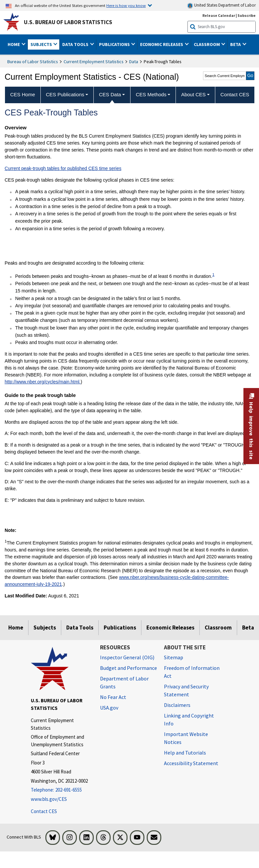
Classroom (218, 628)
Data (134, 62)
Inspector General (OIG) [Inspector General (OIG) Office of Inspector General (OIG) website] (127, 657)
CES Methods (151, 94)
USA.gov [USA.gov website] (109, 708)
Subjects (45, 628)
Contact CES (44, 811)
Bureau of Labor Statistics (33, 62)
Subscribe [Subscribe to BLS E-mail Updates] (247, 15)
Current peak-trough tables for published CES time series (63, 168)
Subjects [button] (42, 44)
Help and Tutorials (185, 753)
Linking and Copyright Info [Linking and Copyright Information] (189, 719)
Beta (248, 628)
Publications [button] (115, 44)
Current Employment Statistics (94, 62)
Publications (120, 628)
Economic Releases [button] (162, 44)
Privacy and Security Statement (186, 690)
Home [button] (14, 44)
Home (16, 628)
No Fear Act (113, 697)
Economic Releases (170, 628)
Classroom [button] (207, 44)
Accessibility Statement (191, 763)
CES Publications (65, 94)
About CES (193, 94)
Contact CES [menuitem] (235, 94)
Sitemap (174, 657)
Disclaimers (177, 705)
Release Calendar (219, 15)
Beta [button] (236, 44)
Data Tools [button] (76, 44)
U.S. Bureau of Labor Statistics (68, 22)
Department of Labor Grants (124, 682)
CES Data (110, 94)
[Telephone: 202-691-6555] (60, 790)
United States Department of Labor (221, 5)
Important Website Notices (186, 738)
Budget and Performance (129, 668)
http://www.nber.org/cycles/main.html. (43, 382)
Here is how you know (126, 5)
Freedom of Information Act (192, 672)
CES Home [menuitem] (23, 94)
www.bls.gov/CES (49, 799)
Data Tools (80, 628)
